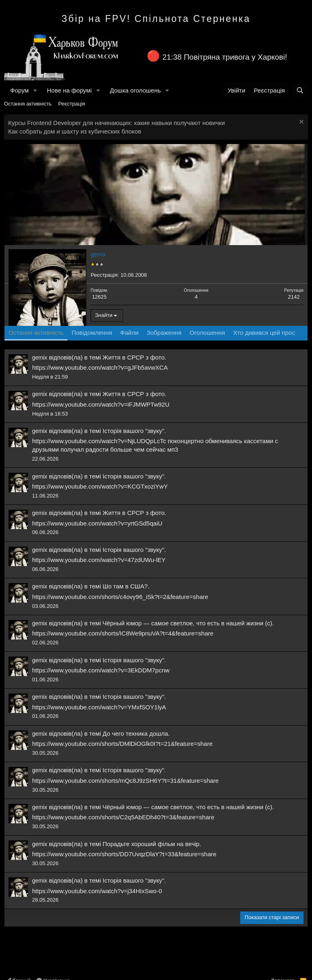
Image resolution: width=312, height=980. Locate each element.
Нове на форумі (69, 90)
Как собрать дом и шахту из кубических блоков (75, 131)
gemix (40, 358)
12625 (99, 297)
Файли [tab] (129, 333)
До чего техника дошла (135, 733)
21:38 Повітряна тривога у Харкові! (225, 57)
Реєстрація (71, 104)
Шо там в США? (125, 586)
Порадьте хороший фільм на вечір (151, 844)
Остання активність (28, 104)
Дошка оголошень (135, 90)
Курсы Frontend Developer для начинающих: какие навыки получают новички (117, 123)
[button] (35, 90)
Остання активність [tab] (36, 333)
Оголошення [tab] (207, 333)
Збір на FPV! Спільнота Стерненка (156, 19)
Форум (19, 90)
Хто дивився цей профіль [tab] (269, 333)
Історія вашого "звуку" (134, 431)
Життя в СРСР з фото (134, 357)
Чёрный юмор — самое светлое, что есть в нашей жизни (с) (187, 623)
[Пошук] (300, 90)
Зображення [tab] (164, 333)
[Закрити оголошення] (300, 123)
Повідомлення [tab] (92, 333)
